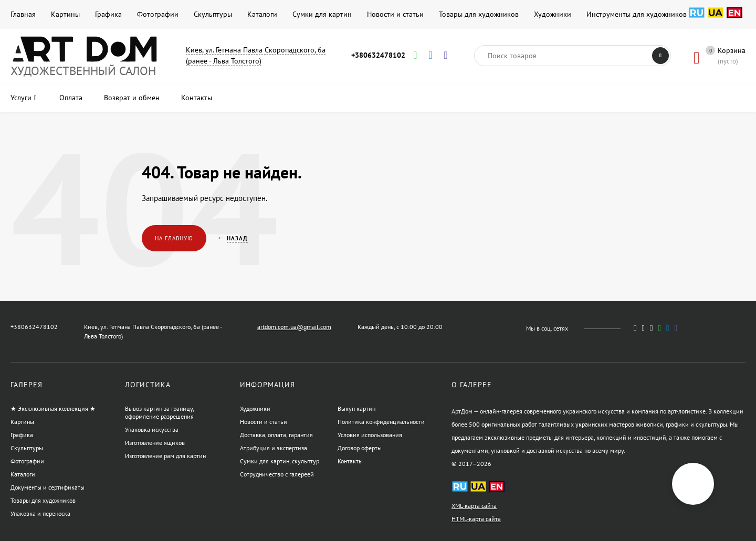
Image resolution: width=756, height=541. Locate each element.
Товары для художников (479, 14)
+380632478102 (378, 55)
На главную (174, 238)
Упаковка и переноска (40, 513)
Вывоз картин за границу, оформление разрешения (159, 412)
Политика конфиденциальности (381, 422)
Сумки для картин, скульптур (280, 461)
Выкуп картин (356, 409)
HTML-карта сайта (476, 519)
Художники (553, 14)
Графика (108, 14)
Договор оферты (360, 448)
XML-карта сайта (474, 506)
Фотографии (158, 14)
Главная (23, 14)
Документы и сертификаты (48, 487)
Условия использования (370, 435)
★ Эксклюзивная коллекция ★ (53, 409)
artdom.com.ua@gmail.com (294, 327)
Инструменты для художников (637, 14)
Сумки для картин (322, 14)
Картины (65, 14)
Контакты (350, 461)
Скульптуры (213, 14)
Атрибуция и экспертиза (274, 448)
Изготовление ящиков (155, 443)
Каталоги (262, 14)
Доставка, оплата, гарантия (276, 435)
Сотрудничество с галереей (277, 474)
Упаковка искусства (152, 429)
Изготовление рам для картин (165, 456)
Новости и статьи (395, 14)
